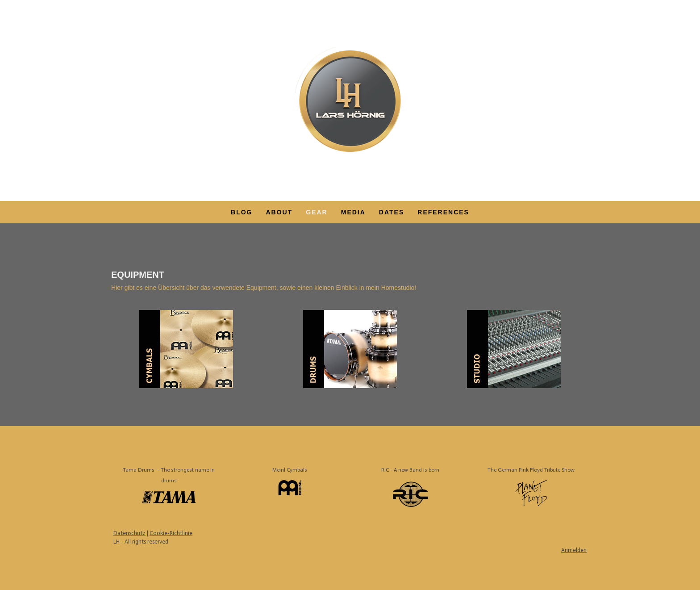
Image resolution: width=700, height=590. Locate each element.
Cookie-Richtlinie (171, 533)
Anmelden (574, 550)
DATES (392, 212)
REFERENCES (443, 212)
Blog (242, 212)
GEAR (317, 212)
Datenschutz (129, 533)
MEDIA (353, 212)
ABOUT (279, 212)
